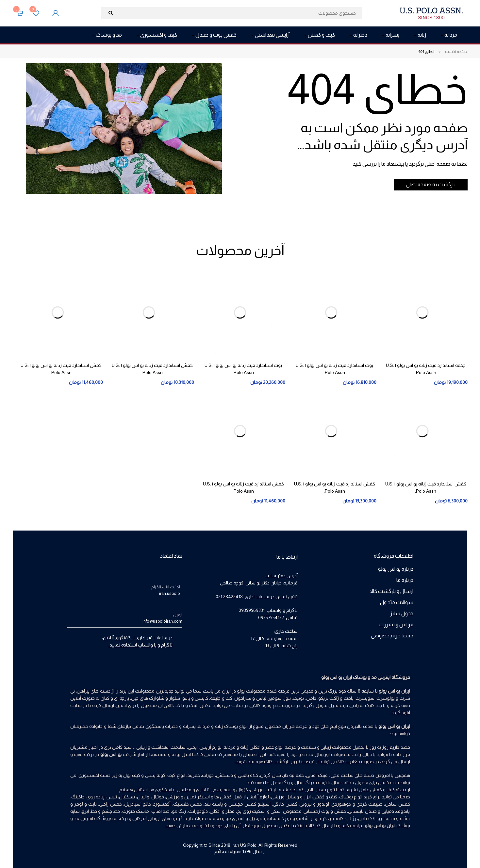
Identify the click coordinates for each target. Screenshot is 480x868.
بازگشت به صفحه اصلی (427, 184)
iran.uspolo (170, 593)
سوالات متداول (397, 602)
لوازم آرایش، (210, 747)
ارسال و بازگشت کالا (392, 591)
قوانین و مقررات (396, 624)
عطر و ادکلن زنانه (257, 747)
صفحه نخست (456, 52)
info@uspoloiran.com (162, 621)
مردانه (230, 747)
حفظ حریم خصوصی (392, 636)
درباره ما (405, 580)
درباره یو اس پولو (396, 569)
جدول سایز (402, 613)
